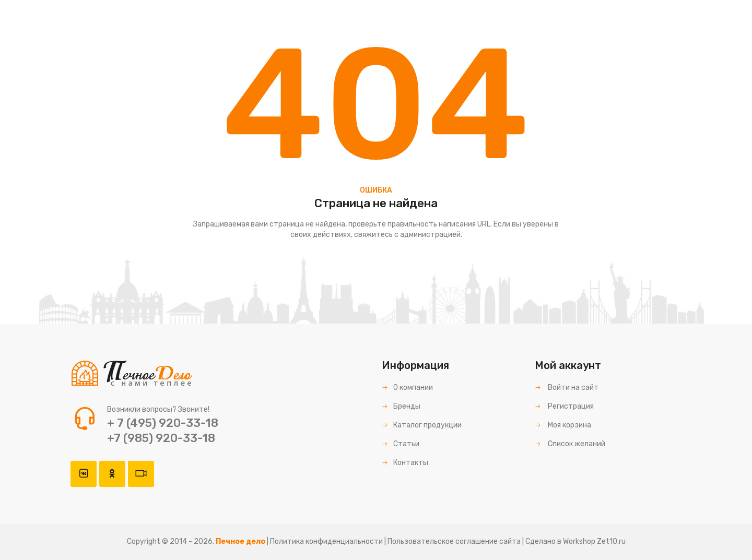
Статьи (401, 444)
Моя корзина (563, 425)
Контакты (405, 463)
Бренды (401, 406)
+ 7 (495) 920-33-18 (163, 423)
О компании (407, 388)
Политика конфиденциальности (326, 541)
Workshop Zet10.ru (594, 541)
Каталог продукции (422, 425)
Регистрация (564, 406)
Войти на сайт (567, 388)
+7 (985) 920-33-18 (161, 438)
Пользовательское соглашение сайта (454, 541)
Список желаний (570, 444)
